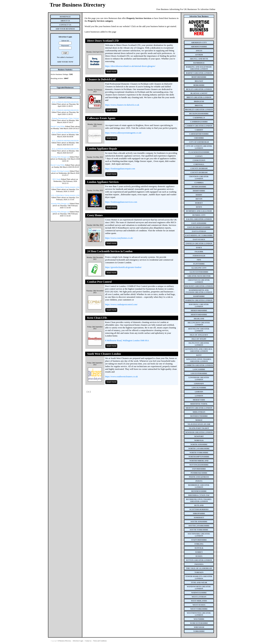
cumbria (199, 183)
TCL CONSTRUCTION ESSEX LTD (65, 187)
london (199, 396)
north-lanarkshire (199, 448)
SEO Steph (57, 179)
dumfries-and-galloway (199, 211)
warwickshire (199, 593)
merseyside (199, 400)
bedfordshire (199, 77)
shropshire (199, 513)
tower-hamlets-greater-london (199, 577)
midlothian (199, 412)
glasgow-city (199, 268)
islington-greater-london (199, 344)
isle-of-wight (199, 339)
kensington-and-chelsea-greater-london (199, 350)
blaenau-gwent (199, 93)
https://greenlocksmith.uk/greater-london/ (123, 267)
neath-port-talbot (199, 428)
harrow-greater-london (199, 300)
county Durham (199, 168)
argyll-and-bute (199, 59)
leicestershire (199, 373)
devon (199, 199)
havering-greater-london (199, 305)
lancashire (199, 369)
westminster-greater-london (199, 614)
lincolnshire (199, 388)
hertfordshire (199, 314)
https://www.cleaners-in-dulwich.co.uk (122, 105)
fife (199, 260)
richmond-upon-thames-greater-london (199, 500)
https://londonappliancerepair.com (120, 169)
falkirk (199, 252)
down (199, 207)
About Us (65, 21)
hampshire (199, 296)
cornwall (199, 164)
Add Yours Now (65, 62)
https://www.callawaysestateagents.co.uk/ (123, 133)
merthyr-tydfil (199, 404)
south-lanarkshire (199, 526)
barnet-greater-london (199, 73)
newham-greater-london (199, 432)
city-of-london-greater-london (199, 147)
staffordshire (199, 540)
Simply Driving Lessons (60, 171)
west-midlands (199, 601)
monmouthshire (199, 416)
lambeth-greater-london (199, 365)
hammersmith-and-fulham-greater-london (199, 291)
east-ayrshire (199, 223)
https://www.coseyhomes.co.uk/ (119, 238)
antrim (199, 55)
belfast (199, 81)
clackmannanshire (199, 152)
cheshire (199, 138)
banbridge (199, 63)
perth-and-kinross (199, 477)
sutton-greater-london (199, 560)
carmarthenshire (199, 134)
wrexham (199, 627)
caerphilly (199, 118)
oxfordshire (199, 469)
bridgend (199, 101)
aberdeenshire (199, 47)
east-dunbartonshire (199, 227)
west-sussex (199, 605)
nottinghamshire (199, 465)
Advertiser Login (78, 641)
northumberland (199, 461)
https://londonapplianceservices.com (121, 202)
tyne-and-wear (199, 582)
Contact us (88, 641)
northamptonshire (199, 457)
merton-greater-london (199, 408)
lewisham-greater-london (199, 378)
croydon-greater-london (199, 177)
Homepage (65, 17)
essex (199, 247)
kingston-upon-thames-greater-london (199, 360)
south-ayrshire (199, 522)
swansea (199, 564)
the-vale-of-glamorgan (199, 568)
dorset (199, 203)
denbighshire (199, 187)
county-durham (199, 172)
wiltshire (199, 619)
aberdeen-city (199, 42)
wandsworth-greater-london (199, 587)
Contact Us (65, 25)
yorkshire (199, 631)
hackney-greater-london (199, 286)
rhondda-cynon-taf (199, 495)
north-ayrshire (199, 444)
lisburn (199, 392)
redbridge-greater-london (199, 486)
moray (199, 420)
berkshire (199, 85)
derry (199, 195)
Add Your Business (65, 29)
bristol (199, 105)
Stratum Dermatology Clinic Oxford (65, 118)
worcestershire (199, 623)
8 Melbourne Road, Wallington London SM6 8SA (127, 340)
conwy (199, 156)
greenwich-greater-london (199, 281)
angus (199, 51)
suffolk (199, 548)
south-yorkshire (199, 530)
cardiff (199, 130)
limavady (199, 383)
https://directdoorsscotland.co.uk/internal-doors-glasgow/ (130, 66)
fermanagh (199, 256)
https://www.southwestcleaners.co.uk (121, 376)
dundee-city (199, 215)
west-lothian (199, 597)
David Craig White (58, 126)
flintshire (199, 264)
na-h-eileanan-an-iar (199, 424)
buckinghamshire (199, 114)
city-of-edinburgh (199, 142)
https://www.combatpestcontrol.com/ (121, 304)
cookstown (199, 160)
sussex (199, 556)
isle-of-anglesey (199, 335)
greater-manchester (199, 276)
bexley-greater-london (199, 89)
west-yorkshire (199, 609)
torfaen (199, 572)
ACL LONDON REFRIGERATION (65, 102)
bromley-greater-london (199, 109)
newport (199, 436)
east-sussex (199, 239)
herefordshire (199, 310)
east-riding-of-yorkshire (199, 235)
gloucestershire (199, 272)
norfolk (199, 440)
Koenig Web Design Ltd (60, 157)
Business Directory (65, 641)
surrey (199, 552)
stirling (199, 544)
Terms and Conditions (100, 641)
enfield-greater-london (199, 243)
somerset (199, 517)
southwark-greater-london (199, 535)
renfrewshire (199, 491)
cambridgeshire (199, 122)
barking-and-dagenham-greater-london (199, 68)
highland (199, 319)
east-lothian (199, 231)
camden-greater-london (199, 126)
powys (199, 481)
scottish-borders (199, 509)
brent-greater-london (199, 97)
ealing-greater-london (199, 219)
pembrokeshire (199, 473)
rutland (199, 505)
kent (199, 355)
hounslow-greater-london (199, 330)
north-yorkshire (199, 453)
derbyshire (199, 191)
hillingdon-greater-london (199, 324)
